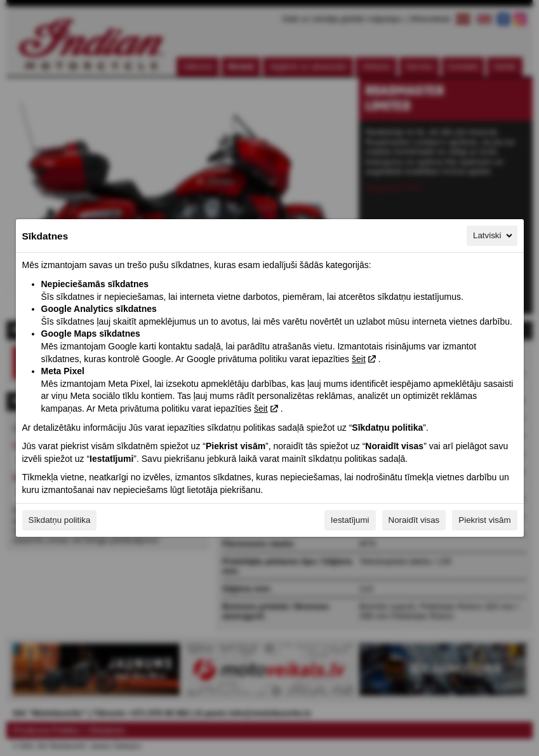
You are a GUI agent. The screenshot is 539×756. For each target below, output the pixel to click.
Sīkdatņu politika (60, 520)
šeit (359, 359)
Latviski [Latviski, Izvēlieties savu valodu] (493, 236)
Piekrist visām (484, 520)
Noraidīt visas (414, 520)
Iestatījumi (350, 520)
